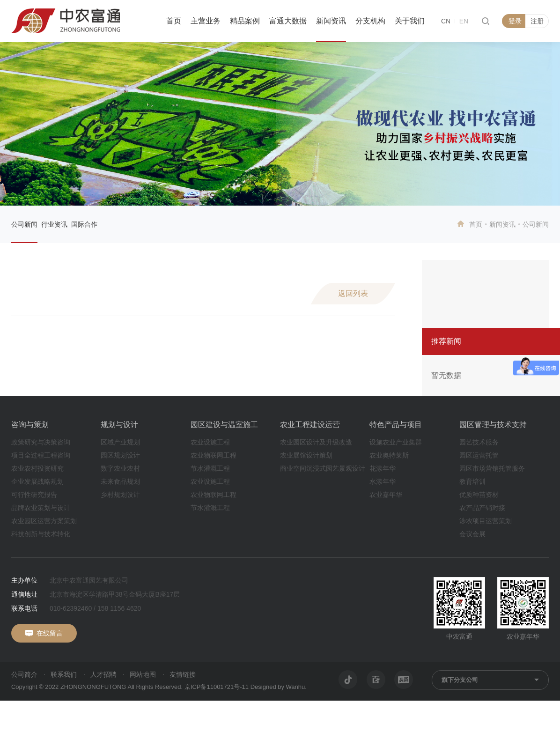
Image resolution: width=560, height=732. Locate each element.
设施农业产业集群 (396, 442)
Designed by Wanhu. (279, 687)
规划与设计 (119, 425)
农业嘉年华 (386, 495)
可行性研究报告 (34, 495)
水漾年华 (383, 481)
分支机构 (370, 21)
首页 (174, 21)
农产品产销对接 (482, 508)
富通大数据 (288, 21)
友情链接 (183, 674)
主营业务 (206, 21)
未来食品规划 (120, 481)
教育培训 (472, 481)
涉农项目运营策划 (486, 521)
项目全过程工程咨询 (41, 455)
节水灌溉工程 (210, 468)
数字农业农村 (120, 468)
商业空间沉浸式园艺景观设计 (323, 468)
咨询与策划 (30, 425)
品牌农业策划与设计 (41, 508)
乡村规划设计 (120, 495)
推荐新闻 (446, 341)
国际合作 (84, 224)
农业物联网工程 (214, 455)
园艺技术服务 (479, 442)
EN (464, 21)
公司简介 (24, 674)
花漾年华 (383, 468)
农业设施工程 (210, 442)
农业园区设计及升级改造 (316, 442)
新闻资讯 (331, 21)
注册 (537, 21)
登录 (515, 21)
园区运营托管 (479, 455)
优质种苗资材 (479, 495)
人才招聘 (103, 674)
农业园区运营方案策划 (44, 521)
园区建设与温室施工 (224, 425)
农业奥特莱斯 (389, 455)
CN (446, 21)
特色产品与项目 (396, 425)
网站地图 (143, 674)
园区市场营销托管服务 (492, 468)
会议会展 (472, 534)
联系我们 (64, 674)
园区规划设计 (120, 455)
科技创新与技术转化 (41, 534)
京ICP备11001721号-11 (217, 687)
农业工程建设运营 (310, 425)
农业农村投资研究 (37, 468)
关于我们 (410, 21)
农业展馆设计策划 (306, 455)
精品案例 (245, 21)
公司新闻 (24, 224)
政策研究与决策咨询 (41, 442)
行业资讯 (54, 224)
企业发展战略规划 (37, 481)
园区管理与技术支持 (493, 425)
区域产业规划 (120, 442)
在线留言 (50, 633)
